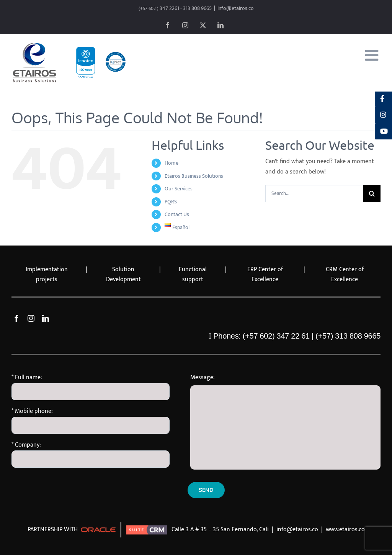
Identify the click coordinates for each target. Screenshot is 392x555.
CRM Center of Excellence (345, 275)
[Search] (372, 194)
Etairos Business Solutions (194, 176)
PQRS (171, 202)
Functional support (193, 275)
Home (171, 163)
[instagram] (31, 318)
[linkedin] (46, 318)
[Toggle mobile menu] (373, 55)
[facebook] (16, 318)
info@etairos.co (236, 8)
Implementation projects (47, 275)
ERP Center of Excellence (265, 275)
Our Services (179, 189)
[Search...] (314, 194)
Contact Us (177, 214)
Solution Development (123, 275)
